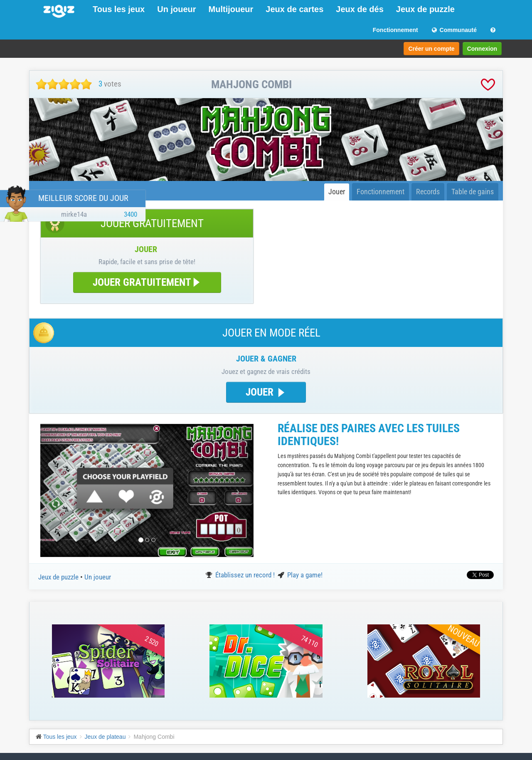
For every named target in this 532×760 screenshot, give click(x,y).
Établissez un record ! (246, 575)
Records (428, 192)
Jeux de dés (360, 9)
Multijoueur (231, 9)
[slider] (64, 84)
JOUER (266, 392)
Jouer (337, 192)
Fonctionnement (395, 30)
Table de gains (473, 192)
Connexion (482, 49)
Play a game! (305, 575)
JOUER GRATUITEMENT (147, 282)
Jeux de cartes (294, 9)
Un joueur (176, 9)
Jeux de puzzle (425, 9)
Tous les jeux (119, 9)
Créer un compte (431, 49)
